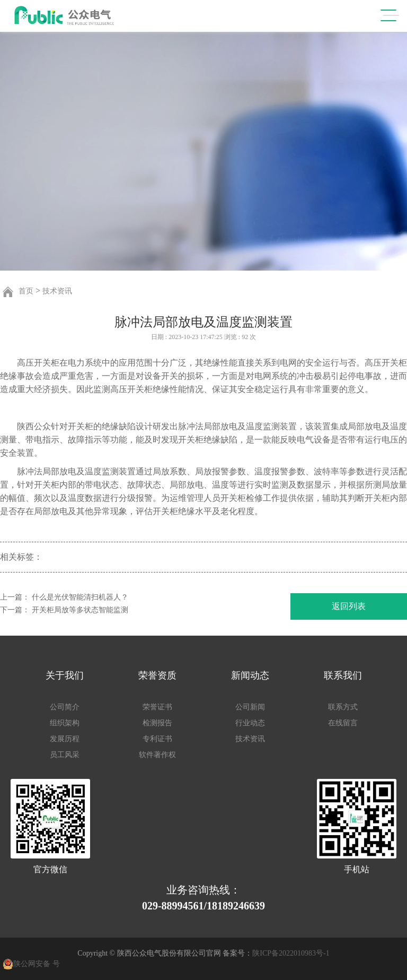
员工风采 (65, 755)
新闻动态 (250, 675)
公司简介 (65, 707)
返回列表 (349, 606)
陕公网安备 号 (37, 964)
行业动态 (250, 723)
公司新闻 (250, 707)
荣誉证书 (157, 707)
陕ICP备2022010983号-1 (291, 953)
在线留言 (343, 723)
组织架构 (65, 723)
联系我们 (343, 675)
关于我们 (65, 675)
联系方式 (343, 707)
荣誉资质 (157, 675)
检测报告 (157, 723)
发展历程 (65, 739)
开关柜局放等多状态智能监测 (80, 610)
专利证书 (157, 739)
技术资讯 (57, 291)
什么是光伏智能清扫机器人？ (80, 597)
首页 (26, 291)
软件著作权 (157, 755)
